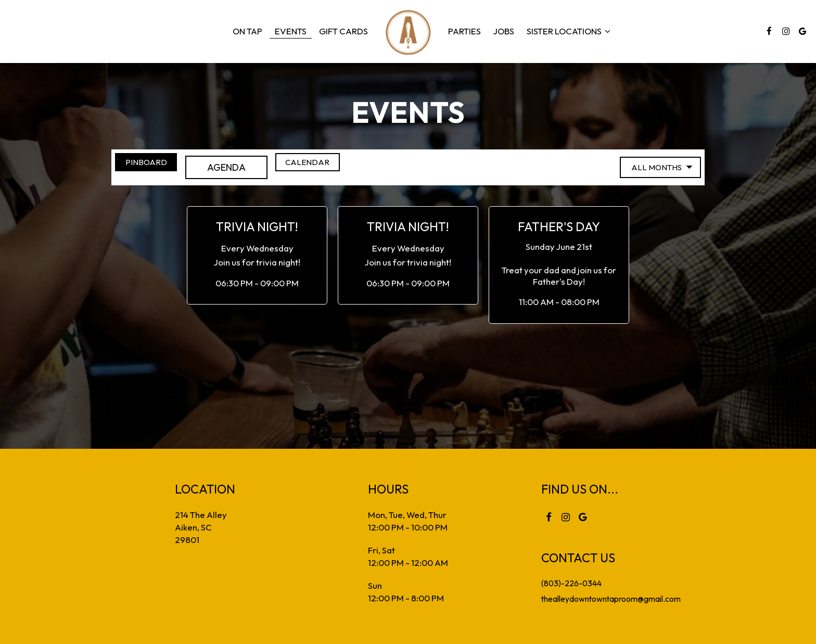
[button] (257, 256)
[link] (408, 31)
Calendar (346, 167)
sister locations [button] (569, 31)
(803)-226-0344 (565, 583)
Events (291, 31)
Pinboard (151, 167)
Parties (464, 31)
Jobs (504, 31)
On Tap (247, 31)
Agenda (248, 167)
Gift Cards (343, 31)
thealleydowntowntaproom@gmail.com (611, 598)
